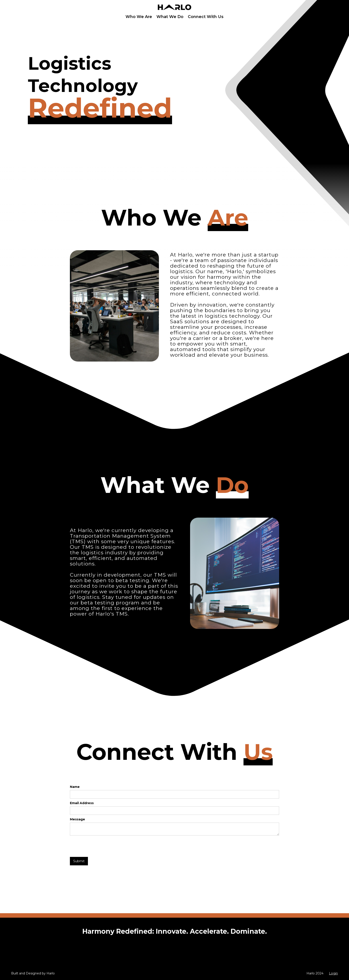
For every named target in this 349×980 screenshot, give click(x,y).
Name (75, 787)
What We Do (170, 17)
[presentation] (104, 846)
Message (77, 819)
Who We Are (139, 17)
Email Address (82, 803)
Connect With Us (206, 17)
